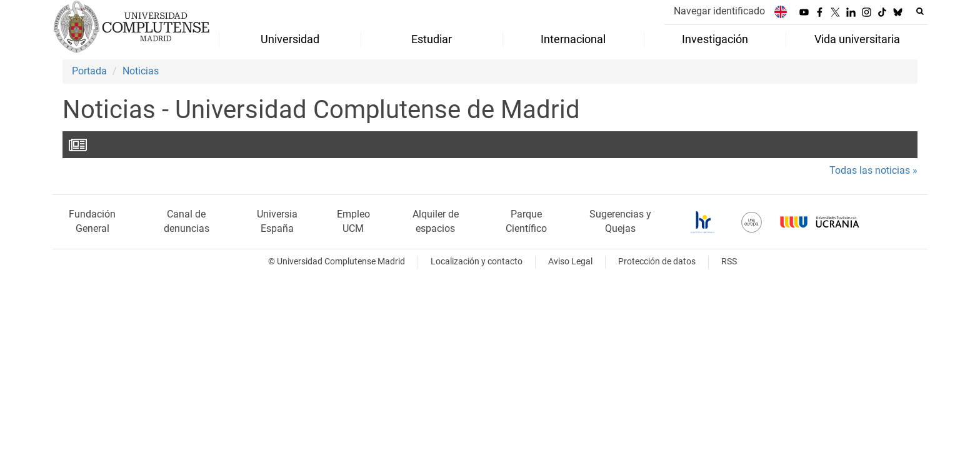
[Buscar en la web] (920, 11)
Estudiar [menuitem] (432, 39)
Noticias (141, 71)
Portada (89, 71)
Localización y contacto (477, 262)
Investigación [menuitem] (715, 39)
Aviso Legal (570, 262)
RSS (729, 262)
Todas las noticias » (873, 170)
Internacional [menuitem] (573, 39)
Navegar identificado (719, 11)
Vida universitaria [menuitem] (857, 39)
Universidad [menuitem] (290, 39)
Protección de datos (657, 262)
